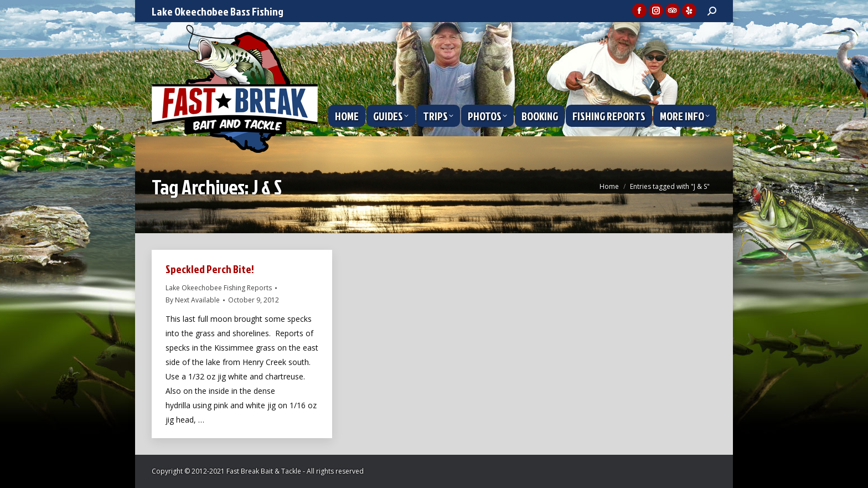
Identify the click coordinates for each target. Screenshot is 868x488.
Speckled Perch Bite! (210, 269)
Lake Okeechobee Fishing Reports (219, 288)
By (193, 300)
